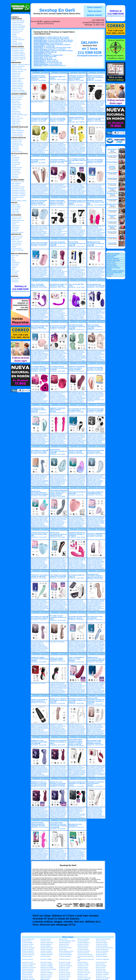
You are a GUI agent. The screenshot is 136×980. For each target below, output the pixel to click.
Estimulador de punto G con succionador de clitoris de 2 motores (77, 202)
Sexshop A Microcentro (28, 939)
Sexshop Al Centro (45, 941)
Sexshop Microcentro (40, 42)
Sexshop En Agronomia (102, 949)
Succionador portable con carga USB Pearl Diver (95, 493)
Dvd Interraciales (16, 169)
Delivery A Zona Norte (28, 971)
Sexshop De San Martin (28, 948)
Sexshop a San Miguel (83, 939)
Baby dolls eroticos (17, 99)
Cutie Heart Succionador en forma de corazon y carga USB (40, 534)
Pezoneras (15, 231)
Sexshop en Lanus (82, 976)
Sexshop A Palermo (46, 939)
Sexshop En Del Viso (83, 966)
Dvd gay (14, 166)
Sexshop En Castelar (46, 962)
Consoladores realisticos (18, 55)
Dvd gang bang (16, 164)
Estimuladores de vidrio (18, 189)
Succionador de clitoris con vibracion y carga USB (58, 285)
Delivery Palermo (100, 964)
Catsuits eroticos (16, 103)
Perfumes (14, 41)
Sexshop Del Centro (83, 948)
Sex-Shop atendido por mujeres (67, 941)
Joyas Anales (15, 210)
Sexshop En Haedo (101, 971)
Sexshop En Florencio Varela (48, 969)
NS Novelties (15, 264)
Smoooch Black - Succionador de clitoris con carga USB (77, 244)
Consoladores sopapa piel (19, 59)
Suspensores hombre (17, 136)
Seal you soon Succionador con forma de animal (96, 451)
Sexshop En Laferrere (65, 976)
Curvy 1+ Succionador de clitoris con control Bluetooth (76, 659)
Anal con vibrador (16, 206)
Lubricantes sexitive (17, 43)
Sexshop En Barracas (83, 953)
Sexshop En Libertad (28, 978)
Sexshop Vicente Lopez (41, 64)
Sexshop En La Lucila (46, 974)
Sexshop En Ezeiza (83, 967)
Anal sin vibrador (16, 208)
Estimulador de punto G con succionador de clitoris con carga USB (77, 700)
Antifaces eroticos (16, 219)
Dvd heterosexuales (17, 168)
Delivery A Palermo (27, 974)
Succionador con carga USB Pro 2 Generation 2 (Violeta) (40, 617)
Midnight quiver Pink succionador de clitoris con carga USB (96, 244)
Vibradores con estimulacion (19, 70)
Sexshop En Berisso (101, 955)
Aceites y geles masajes (18, 21)
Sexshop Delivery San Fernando (104, 948)
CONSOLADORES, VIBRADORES (112, 256)
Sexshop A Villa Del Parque (103, 939)
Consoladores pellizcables (19, 54)
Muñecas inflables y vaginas (19, 201)
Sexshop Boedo (39, 46)
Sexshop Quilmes (39, 52)
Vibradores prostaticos (18, 83)
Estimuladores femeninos (18, 192)
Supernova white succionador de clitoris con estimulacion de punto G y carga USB (96, 700)
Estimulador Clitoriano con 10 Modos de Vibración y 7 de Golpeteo (77, 534)
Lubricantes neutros (17, 31)
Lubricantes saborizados (18, 40)
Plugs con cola (16, 213)
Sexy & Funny (15, 271)
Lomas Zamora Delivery (65, 953)
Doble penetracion (17, 243)
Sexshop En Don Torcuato (29, 967)
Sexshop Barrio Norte (40, 40)
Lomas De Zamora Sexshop (85, 955)
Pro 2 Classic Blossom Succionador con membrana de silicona (59, 368)
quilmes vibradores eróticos (66, 951)
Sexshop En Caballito (46, 959)
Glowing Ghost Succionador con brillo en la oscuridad (40, 119)
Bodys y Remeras (16, 129)
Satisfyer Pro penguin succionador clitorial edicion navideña (40, 659)
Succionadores (16, 185)
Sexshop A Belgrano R (46, 944)
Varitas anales (15, 211)
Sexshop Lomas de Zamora (42, 51)
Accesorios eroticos (17, 217)
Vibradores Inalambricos (18, 78)
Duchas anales (16, 204)
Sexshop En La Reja (83, 974)
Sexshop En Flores (64, 969)
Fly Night (14, 34)
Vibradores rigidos (17, 80)
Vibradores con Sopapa (18, 90)
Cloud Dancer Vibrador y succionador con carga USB (59, 160)
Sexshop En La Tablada (102, 974)
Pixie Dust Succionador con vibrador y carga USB (77, 451)
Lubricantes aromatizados (19, 26)
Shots (13, 269)
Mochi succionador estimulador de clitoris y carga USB (95, 327)
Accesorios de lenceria (18, 96)
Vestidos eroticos (16, 125)
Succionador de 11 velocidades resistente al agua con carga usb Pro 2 (95, 576)
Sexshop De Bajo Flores (47, 943)
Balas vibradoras (16, 183)
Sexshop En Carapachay (102, 959)
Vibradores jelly (16, 75)
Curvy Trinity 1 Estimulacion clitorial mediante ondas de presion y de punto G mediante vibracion (59, 493)
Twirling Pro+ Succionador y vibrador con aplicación (40, 576)
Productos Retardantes (18, 250)
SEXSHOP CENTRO (112, 266)
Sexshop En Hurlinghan (47, 973)
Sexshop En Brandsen (102, 956)
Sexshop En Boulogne (65, 956)
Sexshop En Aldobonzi (28, 951)
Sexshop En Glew (64, 971)
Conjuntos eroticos (17, 104)
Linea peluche (15, 150)
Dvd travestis (15, 178)
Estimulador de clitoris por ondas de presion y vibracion (96, 783)
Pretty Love (15, 266)
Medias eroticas (16, 111)
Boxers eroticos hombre (18, 131)
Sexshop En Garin (101, 969)
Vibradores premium (17, 82)
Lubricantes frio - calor (18, 29)
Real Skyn (14, 36)
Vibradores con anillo (17, 236)
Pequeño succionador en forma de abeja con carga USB (76, 119)
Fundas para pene (17, 245)
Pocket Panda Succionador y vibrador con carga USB (96, 410)
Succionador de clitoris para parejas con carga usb (77, 617)
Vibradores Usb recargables (19, 92)
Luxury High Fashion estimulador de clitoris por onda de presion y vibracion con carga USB (58, 825)
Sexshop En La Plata (64, 974)
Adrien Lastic (15, 256)
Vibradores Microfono (17, 87)
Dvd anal (14, 156)
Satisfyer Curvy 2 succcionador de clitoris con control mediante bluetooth (96, 659)
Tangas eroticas (16, 120)
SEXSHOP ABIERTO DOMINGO (115, 271)
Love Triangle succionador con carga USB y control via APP (77, 160)
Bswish (14, 261)
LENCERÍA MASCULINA (113, 261)
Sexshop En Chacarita (65, 962)
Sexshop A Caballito (27, 943)
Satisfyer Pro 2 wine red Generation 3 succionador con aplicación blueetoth (39, 783)
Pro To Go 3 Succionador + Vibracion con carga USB (58, 119)
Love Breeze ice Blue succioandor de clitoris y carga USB (39, 410)
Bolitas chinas (15, 240)
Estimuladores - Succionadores (41, 72)
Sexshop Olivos (38, 58)
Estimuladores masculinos (19, 194)
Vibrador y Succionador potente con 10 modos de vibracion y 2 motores (58, 202)
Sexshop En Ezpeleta (28, 969)
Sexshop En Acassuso (28, 949)
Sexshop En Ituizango (65, 973)
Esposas (14, 224)
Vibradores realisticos (17, 85)
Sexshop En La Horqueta (103, 973)
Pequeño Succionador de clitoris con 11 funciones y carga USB (96, 77)
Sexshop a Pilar (63, 939)
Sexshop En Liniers (64, 978)
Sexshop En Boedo (46, 956)
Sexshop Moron (38, 54)
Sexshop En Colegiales (47, 966)
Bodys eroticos (16, 101)
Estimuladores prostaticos (19, 195)
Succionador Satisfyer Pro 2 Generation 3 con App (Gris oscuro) (77, 783)
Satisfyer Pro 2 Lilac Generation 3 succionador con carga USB (39, 742)
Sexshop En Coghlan (83, 964)
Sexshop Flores (38, 48)
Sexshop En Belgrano (102, 953)
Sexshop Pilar (38, 66)
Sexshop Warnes (39, 61)
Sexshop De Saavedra (102, 946)
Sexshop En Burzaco (28, 959)
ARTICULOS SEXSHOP (113, 254)
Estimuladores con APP (18, 182)
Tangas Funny (15, 123)
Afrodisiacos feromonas (18, 220)
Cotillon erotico (16, 222)
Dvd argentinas (16, 157)
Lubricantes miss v (17, 38)
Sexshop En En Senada (47, 967)
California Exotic (16, 262)
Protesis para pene (17, 248)
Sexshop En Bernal (27, 956)
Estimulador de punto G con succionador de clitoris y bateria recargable (77, 77)
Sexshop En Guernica (83, 971)
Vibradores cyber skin (17, 71)
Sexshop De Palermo (83, 946)
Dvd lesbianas (15, 171)
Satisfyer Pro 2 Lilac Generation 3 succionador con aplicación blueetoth (58, 783)
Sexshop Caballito (39, 45)
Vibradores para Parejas (18, 66)
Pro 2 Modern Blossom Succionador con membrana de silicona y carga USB (40, 368)
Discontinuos (15, 280)
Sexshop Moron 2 (112, 238)
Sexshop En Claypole (65, 964)
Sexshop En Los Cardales (103, 978)
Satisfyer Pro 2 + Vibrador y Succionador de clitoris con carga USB (58, 700)
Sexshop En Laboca (27, 976)
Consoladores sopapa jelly (19, 57)
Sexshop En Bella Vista (28, 955)
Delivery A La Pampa (46, 976)
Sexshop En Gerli (57, 10)
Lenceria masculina (17, 134)
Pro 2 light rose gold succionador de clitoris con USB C (58, 617)
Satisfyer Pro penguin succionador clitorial (57, 659)
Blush (13, 259)
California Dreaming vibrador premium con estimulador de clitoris (38, 824)
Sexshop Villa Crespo (40, 49)
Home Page (34, 70)
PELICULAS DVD (111, 264)
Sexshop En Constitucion (66, 966)
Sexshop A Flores (27, 941)
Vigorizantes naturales (18, 232)
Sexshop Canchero (101, 941)
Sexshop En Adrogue (83, 949)
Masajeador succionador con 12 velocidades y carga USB (96, 202)
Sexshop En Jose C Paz (84, 973)
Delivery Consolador (101, 966)
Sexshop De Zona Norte (65, 948)
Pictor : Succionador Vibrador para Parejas (38, 285)
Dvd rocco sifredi (16, 173)
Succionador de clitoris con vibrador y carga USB (96, 119)
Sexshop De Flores (64, 944)
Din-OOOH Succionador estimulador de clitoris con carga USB (77, 327)
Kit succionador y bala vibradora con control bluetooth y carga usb (94, 742)
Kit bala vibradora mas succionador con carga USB (96, 285)
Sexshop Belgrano (39, 37)
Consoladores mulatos (18, 52)
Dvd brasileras (16, 159)
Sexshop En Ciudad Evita (29, 964)
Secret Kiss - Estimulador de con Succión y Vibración (96, 534)
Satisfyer (14, 268)
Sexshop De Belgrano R (84, 943)
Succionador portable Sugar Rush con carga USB (40, 327)
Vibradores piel (16, 77)
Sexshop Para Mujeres (112, 227)
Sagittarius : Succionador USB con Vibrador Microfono (58, 410)
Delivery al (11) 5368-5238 (20, 288)
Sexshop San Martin (40, 60)
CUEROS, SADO (111, 262)
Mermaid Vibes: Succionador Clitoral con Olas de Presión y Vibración (40, 493)
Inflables (14, 247)
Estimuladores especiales (18, 190)
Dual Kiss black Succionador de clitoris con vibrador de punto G (58, 534)
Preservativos (15, 227)
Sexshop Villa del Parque (41, 43)
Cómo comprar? (95, 7)
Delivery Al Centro (101, 967)
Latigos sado (15, 147)
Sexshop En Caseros (28, 962)
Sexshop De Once (64, 946)
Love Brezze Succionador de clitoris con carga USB (95, 368)
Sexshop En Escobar (64, 967)
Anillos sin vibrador (17, 238)
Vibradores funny (16, 73)
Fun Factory (15, 274)
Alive (13, 257)
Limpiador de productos (18, 22)
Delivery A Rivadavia (27, 973)
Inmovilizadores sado (17, 145)
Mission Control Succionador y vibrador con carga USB (58, 451)
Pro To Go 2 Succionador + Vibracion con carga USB (96, 160)
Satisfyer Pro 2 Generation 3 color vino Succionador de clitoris (59, 742)
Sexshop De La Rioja (101, 944)
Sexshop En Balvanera (28, 953)
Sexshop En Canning (64, 959)
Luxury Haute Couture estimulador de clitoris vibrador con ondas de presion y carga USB (76, 742)
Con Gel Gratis (16, 278)
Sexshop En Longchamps (84, 978)
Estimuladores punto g (18, 197)
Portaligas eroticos (17, 113)
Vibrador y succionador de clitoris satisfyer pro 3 (39, 700)
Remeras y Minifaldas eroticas (20, 115)
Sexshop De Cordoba (28, 944)
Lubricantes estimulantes (18, 28)
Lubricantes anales (17, 24)
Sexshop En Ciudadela (47, 964)
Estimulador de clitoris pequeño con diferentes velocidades (38, 77)
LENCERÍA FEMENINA (113, 259)
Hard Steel (15, 273)
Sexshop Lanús (38, 57)
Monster (14, 61)
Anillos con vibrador (17, 68)
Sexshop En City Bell (101, 962)
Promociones (15, 282)
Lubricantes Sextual (17, 45)
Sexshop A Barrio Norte (47, 948)
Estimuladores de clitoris (18, 187)
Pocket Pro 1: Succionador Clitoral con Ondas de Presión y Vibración (77, 368)
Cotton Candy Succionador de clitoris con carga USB (39, 244)
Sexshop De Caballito (102, 943)
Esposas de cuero (17, 143)
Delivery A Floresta (45, 978)
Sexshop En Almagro (46, 951)
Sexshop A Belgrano (46, 946)
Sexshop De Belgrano (65, 943)
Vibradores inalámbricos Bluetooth (21, 65)
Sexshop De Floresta (83, 944)
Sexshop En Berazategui (65, 955)
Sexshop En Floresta (83, 969)
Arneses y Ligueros (17, 98)
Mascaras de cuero (17, 152)
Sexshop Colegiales (40, 63)
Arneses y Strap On (17, 241)
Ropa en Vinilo (16, 116)
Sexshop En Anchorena (84, 951)
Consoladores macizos (18, 50)
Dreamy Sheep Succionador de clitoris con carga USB (58, 327)
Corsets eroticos (16, 106)
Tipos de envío (95, 11)
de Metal (14, 199)
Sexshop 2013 (63, 949)
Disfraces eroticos (16, 108)
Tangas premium (16, 122)
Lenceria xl (15, 110)
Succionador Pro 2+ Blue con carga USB (95, 617)
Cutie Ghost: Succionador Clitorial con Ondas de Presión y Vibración (39, 202)
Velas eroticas (15, 229)
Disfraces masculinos (17, 132)
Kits (13, 252)
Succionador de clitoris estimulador (38, 160)
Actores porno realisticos (18, 49)
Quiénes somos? (95, 15)
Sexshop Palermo (39, 39)
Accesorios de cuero (17, 140)
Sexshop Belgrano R (83, 941)
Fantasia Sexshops (83, 962)
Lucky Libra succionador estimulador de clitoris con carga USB (58, 244)
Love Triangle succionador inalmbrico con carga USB (58, 576)
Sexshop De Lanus (27, 946)
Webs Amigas (68, 937)
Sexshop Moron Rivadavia (42, 55)
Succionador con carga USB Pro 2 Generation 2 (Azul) (40, 451)
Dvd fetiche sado (16, 162)
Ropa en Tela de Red (17, 118)
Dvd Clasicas (15, 174)
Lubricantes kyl (16, 33)
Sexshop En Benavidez (47, 955)
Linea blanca (15, 148)
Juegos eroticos (16, 225)
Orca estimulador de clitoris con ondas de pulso (77, 410)
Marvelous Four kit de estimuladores (75, 825)
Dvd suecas (15, 176)
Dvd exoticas (15, 161)
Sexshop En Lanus (101, 976)
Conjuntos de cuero (17, 141)
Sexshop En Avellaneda (102, 951)
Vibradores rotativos (17, 89)
